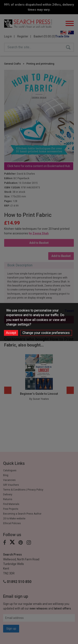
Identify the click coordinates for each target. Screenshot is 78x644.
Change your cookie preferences (46, 333)
